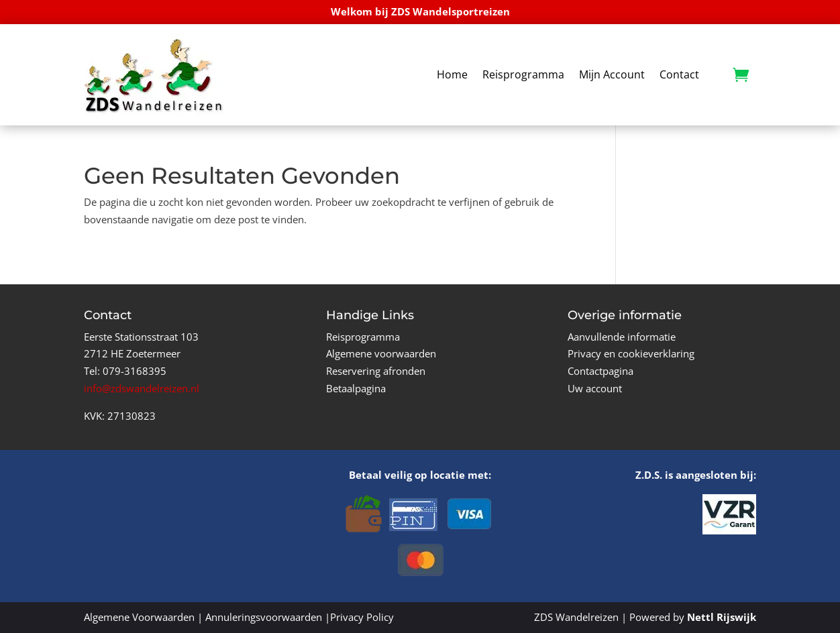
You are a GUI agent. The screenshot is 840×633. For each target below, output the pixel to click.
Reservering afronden (376, 371)
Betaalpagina (356, 388)
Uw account (595, 388)
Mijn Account (612, 74)
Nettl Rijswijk (722, 617)
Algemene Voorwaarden (139, 617)
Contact (679, 74)
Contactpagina (600, 371)
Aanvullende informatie (622, 337)
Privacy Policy (362, 617)
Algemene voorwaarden (381, 353)
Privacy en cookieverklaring (631, 353)
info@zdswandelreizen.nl (142, 388)
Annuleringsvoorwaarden (264, 617)
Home (452, 74)
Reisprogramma (523, 74)
